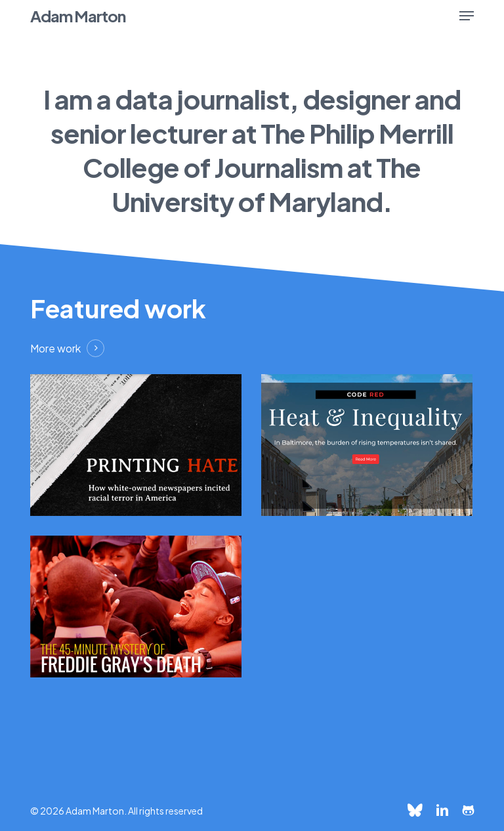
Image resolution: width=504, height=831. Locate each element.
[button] (467, 16)
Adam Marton (78, 16)
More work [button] (55, 348)
